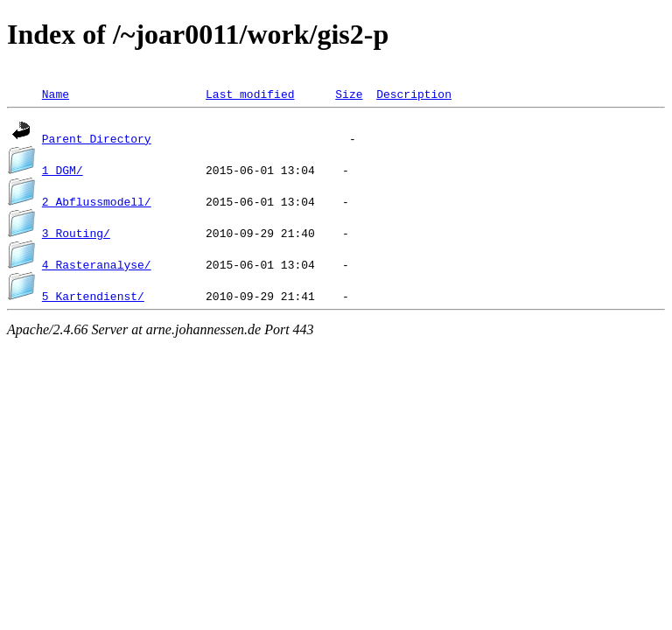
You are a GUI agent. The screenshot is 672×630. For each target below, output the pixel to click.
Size (349, 94)
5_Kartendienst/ (93, 296)
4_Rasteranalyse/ (97, 264)
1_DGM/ (63, 170)
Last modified (250, 94)
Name (56, 94)
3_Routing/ (76, 233)
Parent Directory (97, 138)
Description (414, 94)
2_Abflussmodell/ (97, 201)
